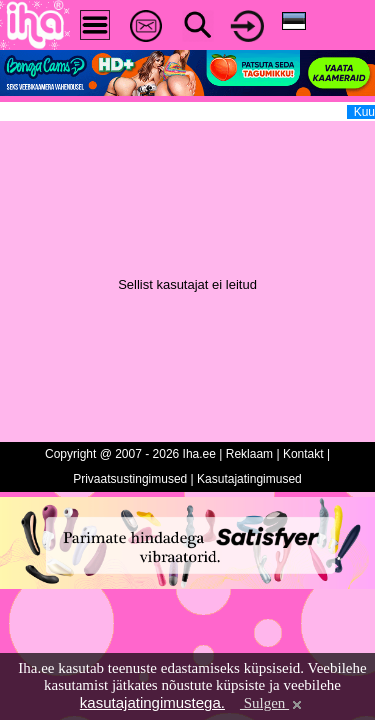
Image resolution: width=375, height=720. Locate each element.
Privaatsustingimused (130, 479)
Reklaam (249, 454)
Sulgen (272, 703)
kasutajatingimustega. (152, 702)
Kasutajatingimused (249, 479)
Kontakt (303, 454)
